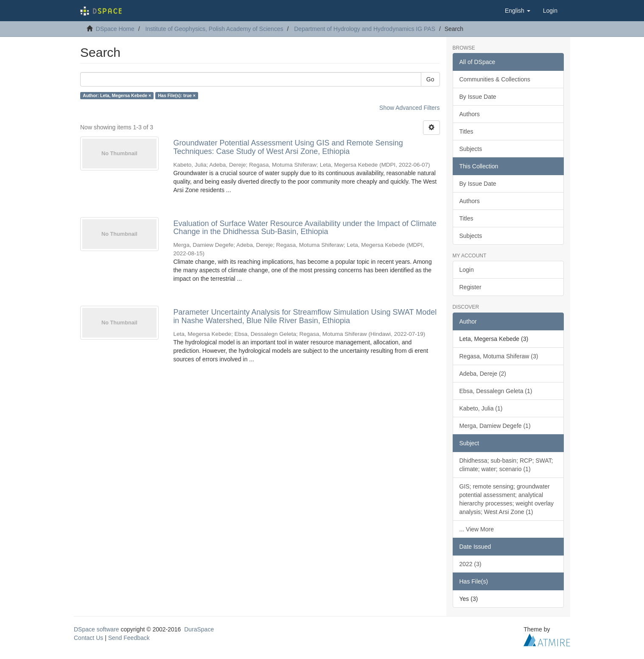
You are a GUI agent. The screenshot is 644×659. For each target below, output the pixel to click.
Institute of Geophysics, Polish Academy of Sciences (214, 29)
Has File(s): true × (177, 95)
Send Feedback (129, 638)
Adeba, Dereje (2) (483, 374)
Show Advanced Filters (409, 108)
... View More (477, 529)
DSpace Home (115, 29)
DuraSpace (199, 629)
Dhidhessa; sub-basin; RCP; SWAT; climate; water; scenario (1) (506, 465)
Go (430, 79)
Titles (466, 131)
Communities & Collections (495, 79)
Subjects (471, 149)
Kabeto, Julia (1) (481, 408)
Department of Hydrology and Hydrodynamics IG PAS (365, 29)
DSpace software (97, 629)
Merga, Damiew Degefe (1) (495, 426)
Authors (470, 114)
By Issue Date (478, 97)
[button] (518, 11)
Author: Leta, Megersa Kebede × (117, 95)
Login (467, 270)
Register (470, 287)
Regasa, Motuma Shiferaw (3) (499, 356)
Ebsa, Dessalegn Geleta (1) (496, 391)
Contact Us (88, 638)
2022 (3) (470, 564)
